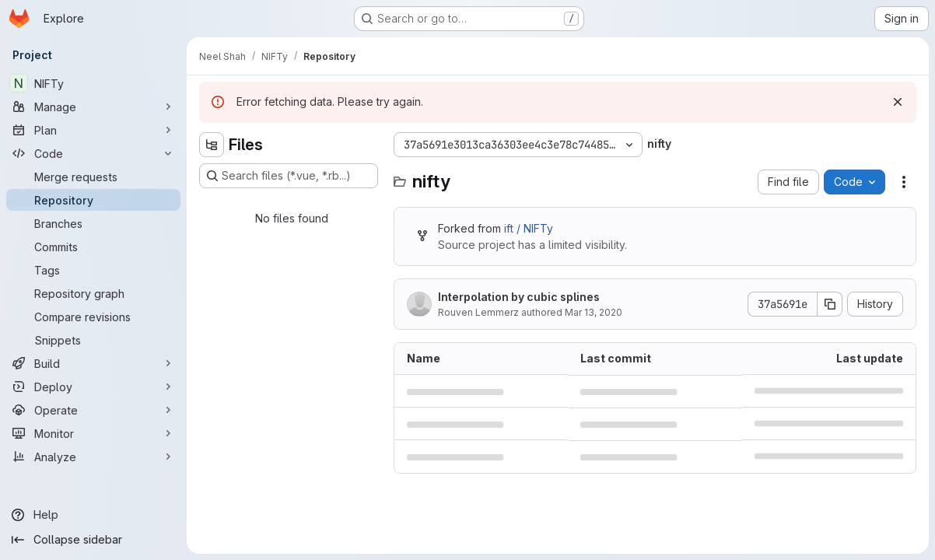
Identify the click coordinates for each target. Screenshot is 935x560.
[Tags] (93, 270)
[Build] (93, 363)
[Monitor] (93, 433)
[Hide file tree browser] (212, 145)
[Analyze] (93, 457)
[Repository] (93, 200)
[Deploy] (93, 387)
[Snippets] (93, 340)
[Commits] (93, 247)
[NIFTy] (93, 83)
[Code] (93, 153)
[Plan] (93, 130)
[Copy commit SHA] (830, 304)
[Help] (93, 515)
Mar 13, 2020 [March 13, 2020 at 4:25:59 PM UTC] (594, 312)
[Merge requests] (93, 177)
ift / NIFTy (529, 228)
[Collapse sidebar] (93, 540)
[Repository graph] (93, 293)
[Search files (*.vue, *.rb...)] (289, 176)
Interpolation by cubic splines (519, 297)
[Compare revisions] (93, 317)
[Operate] (93, 410)
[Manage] (93, 107)
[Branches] (93, 223)
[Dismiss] (898, 102)
